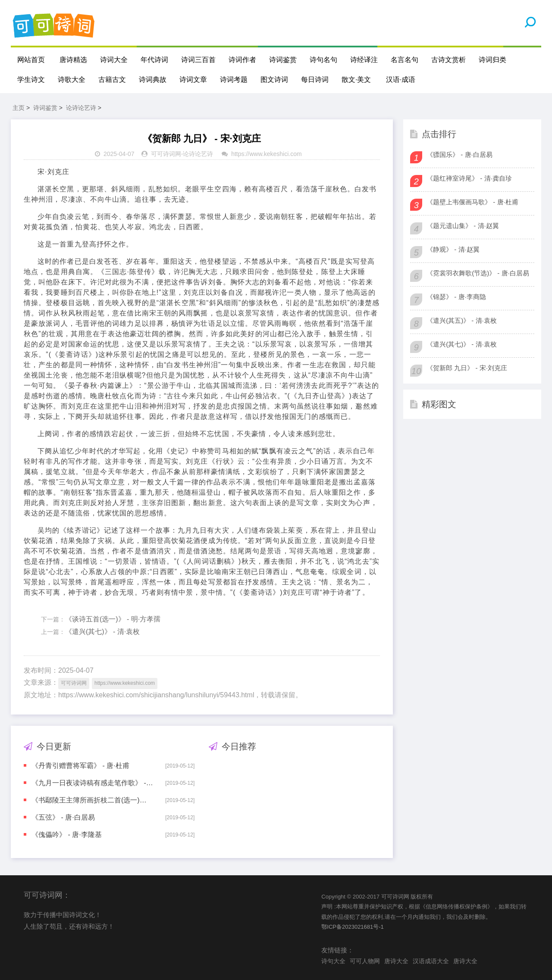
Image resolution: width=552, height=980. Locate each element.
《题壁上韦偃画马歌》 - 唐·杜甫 (472, 202)
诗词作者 (242, 60)
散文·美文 (356, 80)
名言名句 (405, 60)
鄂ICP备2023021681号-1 (353, 927)
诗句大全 (333, 961)
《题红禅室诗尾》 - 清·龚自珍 (469, 178)
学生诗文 (31, 80)
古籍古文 (112, 80)
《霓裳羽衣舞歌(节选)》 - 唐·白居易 (478, 273)
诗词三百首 (198, 60)
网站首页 (31, 60)
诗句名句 (323, 60)
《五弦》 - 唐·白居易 (63, 817)
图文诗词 (274, 80)
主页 (19, 108)
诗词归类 (492, 60)
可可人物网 (365, 961)
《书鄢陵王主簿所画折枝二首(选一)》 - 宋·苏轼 (92, 800)
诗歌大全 (72, 80)
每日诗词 (315, 80)
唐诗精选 (73, 60)
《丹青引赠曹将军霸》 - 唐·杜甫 (80, 766)
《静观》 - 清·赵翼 (453, 249)
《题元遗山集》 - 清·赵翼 (463, 226)
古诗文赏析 (448, 60)
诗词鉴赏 (283, 60)
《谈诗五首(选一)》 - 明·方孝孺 (113, 619)
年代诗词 (154, 60)
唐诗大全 (396, 961)
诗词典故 (153, 80)
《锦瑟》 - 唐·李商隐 (456, 297)
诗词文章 (193, 80)
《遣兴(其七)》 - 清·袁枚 (102, 632)
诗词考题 (234, 80)
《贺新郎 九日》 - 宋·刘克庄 (467, 368)
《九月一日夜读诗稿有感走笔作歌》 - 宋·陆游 (92, 783)
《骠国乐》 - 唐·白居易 (459, 154)
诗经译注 (364, 60)
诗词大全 (114, 60)
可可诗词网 (166, 154)
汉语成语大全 (431, 961)
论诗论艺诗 (81, 108)
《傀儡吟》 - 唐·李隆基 (67, 835)
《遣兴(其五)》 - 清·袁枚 (462, 320)
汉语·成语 (401, 80)
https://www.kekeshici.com (266, 154)
